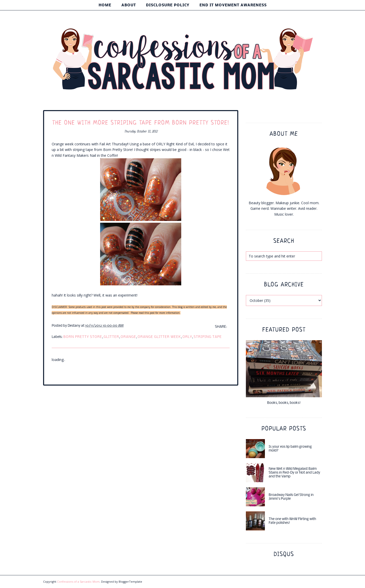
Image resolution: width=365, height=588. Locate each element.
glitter (111, 337)
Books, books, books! (284, 403)
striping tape (208, 337)
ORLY (187, 337)
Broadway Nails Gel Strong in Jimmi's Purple (291, 497)
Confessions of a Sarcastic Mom (78, 582)
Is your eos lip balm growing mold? (290, 449)
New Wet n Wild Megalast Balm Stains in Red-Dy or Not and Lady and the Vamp (294, 473)
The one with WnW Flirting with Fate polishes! (292, 521)
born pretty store (83, 337)
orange (128, 337)
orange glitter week (159, 337)
